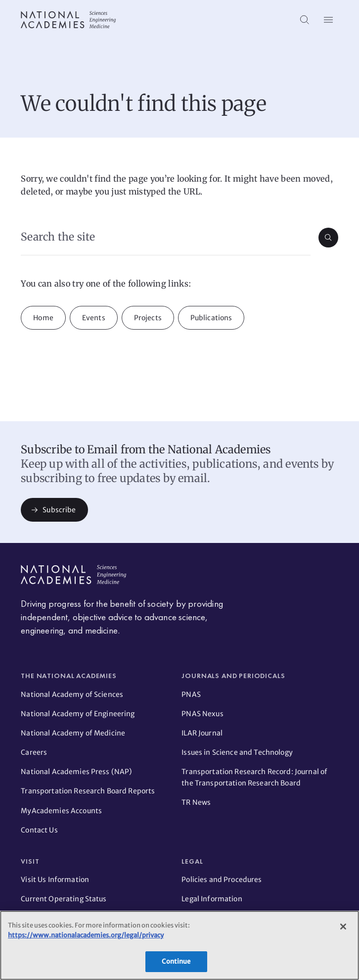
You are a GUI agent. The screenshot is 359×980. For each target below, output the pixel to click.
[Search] (305, 20)
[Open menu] (328, 20)
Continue (176, 961)
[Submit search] (328, 238)
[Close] (343, 927)
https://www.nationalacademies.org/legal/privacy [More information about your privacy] (86, 935)
